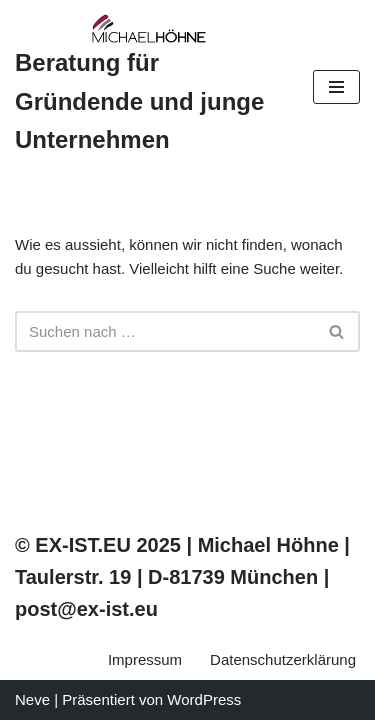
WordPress (204, 699)
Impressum (145, 659)
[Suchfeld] (165, 331)
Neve (32, 699)
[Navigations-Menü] (336, 87)
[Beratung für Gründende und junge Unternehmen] (149, 86)
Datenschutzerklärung (283, 659)
